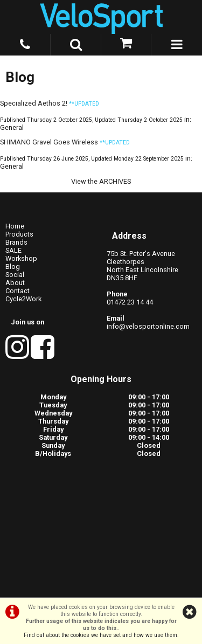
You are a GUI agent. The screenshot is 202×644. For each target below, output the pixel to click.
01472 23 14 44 (130, 302)
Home (15, 226)
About (15, 283)
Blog (13, 266)
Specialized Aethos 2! (34, 103)
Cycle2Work (23, 299)
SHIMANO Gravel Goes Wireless (49, 142)
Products (19, 234)
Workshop (21, 258)
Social (15, 275)
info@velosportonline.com (148, 326)
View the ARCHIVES (101, 181)
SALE (13, 250)
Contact (18, 291)
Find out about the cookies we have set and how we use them (100, 635)
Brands (16, 242)
